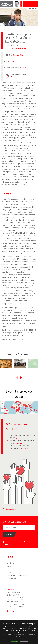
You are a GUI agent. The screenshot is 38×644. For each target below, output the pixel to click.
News (9, 566)
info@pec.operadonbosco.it (17, 606)
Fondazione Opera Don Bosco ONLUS (12, 4)
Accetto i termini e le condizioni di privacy (18, 543)
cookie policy (29, 626)
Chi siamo (10, 563)
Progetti (10, 569)
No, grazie (24, 642)
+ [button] (3, 404)
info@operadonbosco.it (15, 604)
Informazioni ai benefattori (16, 575)
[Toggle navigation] (35, 4)
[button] (21, 378)
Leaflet (21, 414)
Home (9, 560)
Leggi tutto (18, 438)
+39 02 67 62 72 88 (16, 600)
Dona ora (10, 572)
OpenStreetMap (28, 414)
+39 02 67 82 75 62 (16, 597)
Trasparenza (11, 578)
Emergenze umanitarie (16, 48)
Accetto (15, 642)
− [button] (3, 407)
